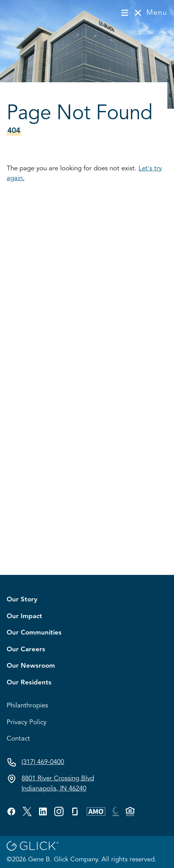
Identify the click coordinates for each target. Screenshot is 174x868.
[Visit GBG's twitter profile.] (27, 811)
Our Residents (29, 683)
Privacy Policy (27, 722)
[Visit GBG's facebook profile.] (11, 811)
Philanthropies (27, 706)
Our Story (22, 600)
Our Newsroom (31, 666)
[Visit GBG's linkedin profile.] (43, 811)
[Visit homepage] (33, 13)
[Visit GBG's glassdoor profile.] (75, 811)
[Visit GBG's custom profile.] (59, 811)
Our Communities (34, 633)
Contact (18, 739)
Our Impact (24, 616)
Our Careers (26, 650)
